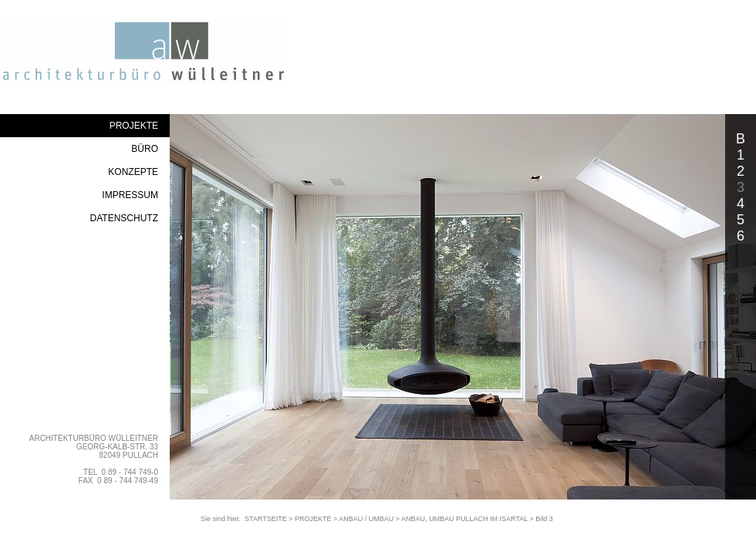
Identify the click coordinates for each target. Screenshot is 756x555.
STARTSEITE (266, 519)
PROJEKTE (134, 126)
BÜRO (145, 149)
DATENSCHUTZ (124, 218)
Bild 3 (544, 519)
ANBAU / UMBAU (366, 519)
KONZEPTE (133, 172)
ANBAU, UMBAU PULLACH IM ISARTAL (464, 519)
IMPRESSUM (130, 195)
